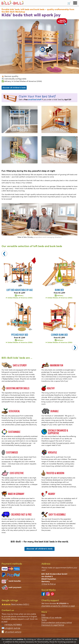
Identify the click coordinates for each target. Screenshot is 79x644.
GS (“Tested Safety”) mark (18, 378)
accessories (6, 462)
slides (44, 374)
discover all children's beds (14, 88)
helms (60, 374)
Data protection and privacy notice (57, 623)
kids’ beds (24, 459)
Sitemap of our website (51, 618)
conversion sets (68, 462)
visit (10, 507)
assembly (67, 519)
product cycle (25, 445)
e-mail (4, 621)
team (4, 505)
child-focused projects (61, 443)
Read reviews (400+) (15, 604)
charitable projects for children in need (58, 606)
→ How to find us (49, 584)
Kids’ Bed (18, 175)
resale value (9, 478)
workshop (28, 501)
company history (66, 478)
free (20, 526)
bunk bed (17, 395)
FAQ (43, 615)
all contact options (13, 632)
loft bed (5, 395)
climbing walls (52, 374)
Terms (44, 620)
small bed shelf (35, 100)
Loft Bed (57, 397)
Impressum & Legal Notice (53, 625)
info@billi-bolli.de (13, 628)
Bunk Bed (67, 397)
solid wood (65, 399)
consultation (18, 436)
